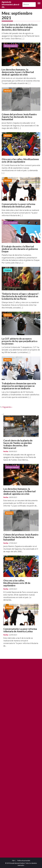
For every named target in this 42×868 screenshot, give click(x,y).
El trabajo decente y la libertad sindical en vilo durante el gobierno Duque (20, 250)
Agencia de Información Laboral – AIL (11, 4)
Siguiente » (8, 407)
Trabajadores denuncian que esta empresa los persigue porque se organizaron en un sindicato (19, 387)
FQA (13, 861)
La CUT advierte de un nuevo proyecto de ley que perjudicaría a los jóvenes (19, 342)
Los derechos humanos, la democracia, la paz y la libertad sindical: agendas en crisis (18, 72)
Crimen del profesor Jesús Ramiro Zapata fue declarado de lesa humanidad (19, 118)
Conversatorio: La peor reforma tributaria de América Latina (18, 207)
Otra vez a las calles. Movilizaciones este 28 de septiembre (20, 162)
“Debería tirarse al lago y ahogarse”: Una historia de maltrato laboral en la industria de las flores (20, 298)
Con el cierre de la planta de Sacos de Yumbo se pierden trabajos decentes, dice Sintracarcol (20, 27)
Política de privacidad (24, 861)
